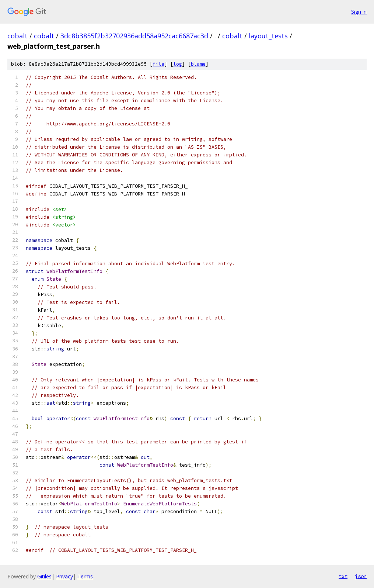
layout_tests (268, 36)
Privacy (64, 576)
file (158, 64)
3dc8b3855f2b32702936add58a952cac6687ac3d (134, 36)
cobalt (18, 36)
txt (343, 576)
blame (198, 64)
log (178, 64)
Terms (85, 576)
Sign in (359, 12)
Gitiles (44, 576)
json (361, 576)
